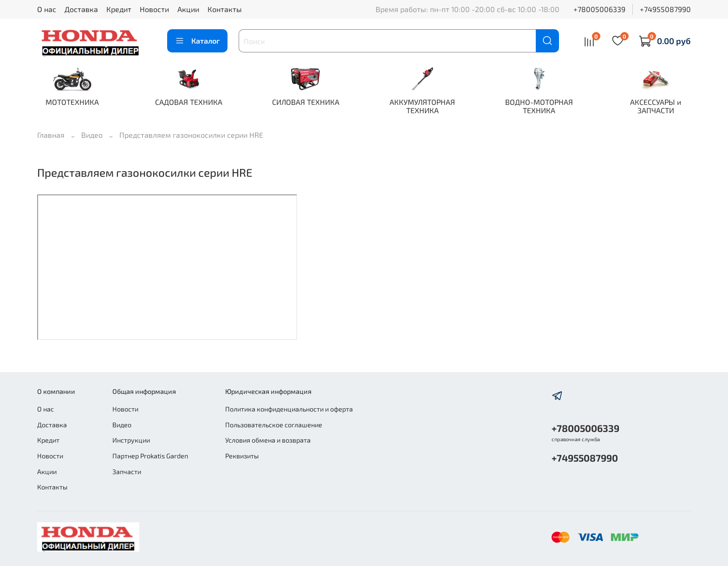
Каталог (197, 41)
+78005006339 (599, 9)
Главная (51, 135)
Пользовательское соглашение (274, 425)
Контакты (225, 9)
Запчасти (127, 472)
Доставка (81, 9)
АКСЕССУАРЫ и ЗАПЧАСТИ (656, 106)
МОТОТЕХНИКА (72, 102)
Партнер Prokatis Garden (150, 456)
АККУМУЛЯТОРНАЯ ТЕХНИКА (422, 106)
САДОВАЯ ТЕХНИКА (189, 102)
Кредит (119, 9)
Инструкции (131, 440)
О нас (47, 9)
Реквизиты (242, 456)
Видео (92, 135)
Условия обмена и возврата (268, 440)
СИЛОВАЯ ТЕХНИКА (306, 102)
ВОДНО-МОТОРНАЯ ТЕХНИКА (539, 106)
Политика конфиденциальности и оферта (289, 409)
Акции (188, 9)
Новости (154, 9)
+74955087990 (665, 9)
